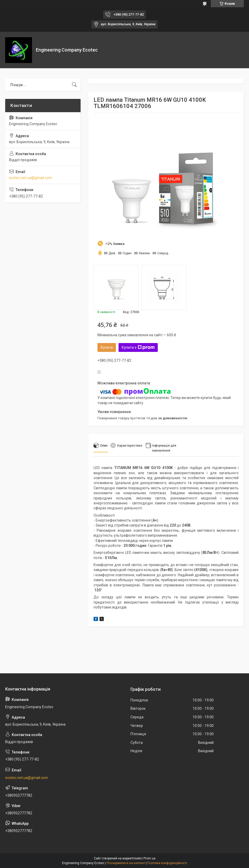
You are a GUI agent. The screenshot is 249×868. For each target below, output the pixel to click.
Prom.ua (149, 858)
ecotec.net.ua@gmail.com (31, 178)
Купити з (138, 347)
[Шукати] (74, 85)
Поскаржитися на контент (126, 863)
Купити (107, 347)
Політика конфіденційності (167, 863)
